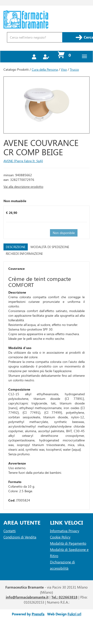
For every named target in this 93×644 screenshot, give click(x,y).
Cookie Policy (60, 537)
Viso (64, 69)
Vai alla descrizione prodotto (23, 187)
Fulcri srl (74, 614)
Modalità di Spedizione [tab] (50, 247)
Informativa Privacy (65, 531)
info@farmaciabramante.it (27, 597)
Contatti (10, 531)
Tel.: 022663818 (64, 597)
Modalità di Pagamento (68, 543)
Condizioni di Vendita (20, 537)
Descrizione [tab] (16, 247)
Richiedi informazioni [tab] (24, 254)
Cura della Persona (45, 69)
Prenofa (38, 614)
